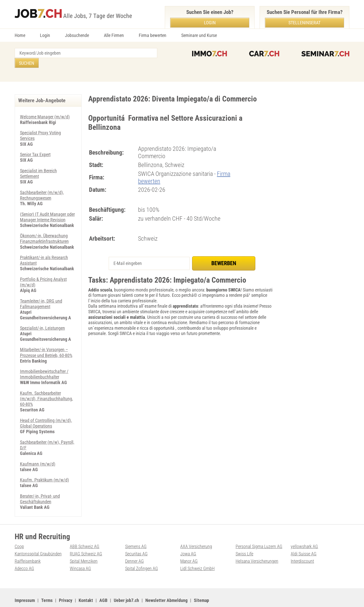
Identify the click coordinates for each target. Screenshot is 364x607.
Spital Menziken (84, 547)
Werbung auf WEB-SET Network (117, 597)
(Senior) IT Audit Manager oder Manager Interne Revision (47, 206)
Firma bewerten (153, 35)
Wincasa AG (80, 554)
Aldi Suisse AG (304, 539)
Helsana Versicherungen (257, 547)
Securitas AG (136, 539)
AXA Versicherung (196, 532)
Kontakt (86, 586)
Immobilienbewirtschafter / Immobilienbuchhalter (44, 361)
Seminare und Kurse (199, 35)
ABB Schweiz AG (85, 532)
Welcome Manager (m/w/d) (45, 107)
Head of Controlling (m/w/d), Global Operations (46, 410)
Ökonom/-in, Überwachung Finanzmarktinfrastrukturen (44, 227)
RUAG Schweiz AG (86, 539)
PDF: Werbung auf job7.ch (166, 597)
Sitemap (201, 586)
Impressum (25, 586)
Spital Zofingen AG (142, 554)
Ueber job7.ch (126, 586)
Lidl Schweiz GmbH (197, 554)
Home (20, 35)
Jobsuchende (77, 35)
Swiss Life (244, 539)
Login (45, 35)
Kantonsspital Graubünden (38, 539)
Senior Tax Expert (35, 144)
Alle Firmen (114, 35)
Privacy (66, 586)
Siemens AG (136, 532)
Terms (47, 586)
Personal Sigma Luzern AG (259, 532)
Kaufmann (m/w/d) (38, 450)
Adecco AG (24, 554)
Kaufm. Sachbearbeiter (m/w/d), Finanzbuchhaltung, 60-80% (47, 386)
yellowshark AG (304, 532)
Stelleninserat (304, 23)
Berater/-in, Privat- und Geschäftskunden (40, 485)
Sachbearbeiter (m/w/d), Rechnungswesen (42, 185)
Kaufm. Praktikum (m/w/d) (44, 466)
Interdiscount (302, 547)
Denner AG (134, 547)
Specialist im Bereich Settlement (38, 163)
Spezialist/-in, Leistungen (42, 316)
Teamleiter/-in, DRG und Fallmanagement (41, 292)
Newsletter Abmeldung (166, 586)
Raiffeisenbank (28, 547)
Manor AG (189, 547)
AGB (103, 586)
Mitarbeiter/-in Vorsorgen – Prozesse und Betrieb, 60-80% (46, 340)
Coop (19, 532)
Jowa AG (188, 539)
